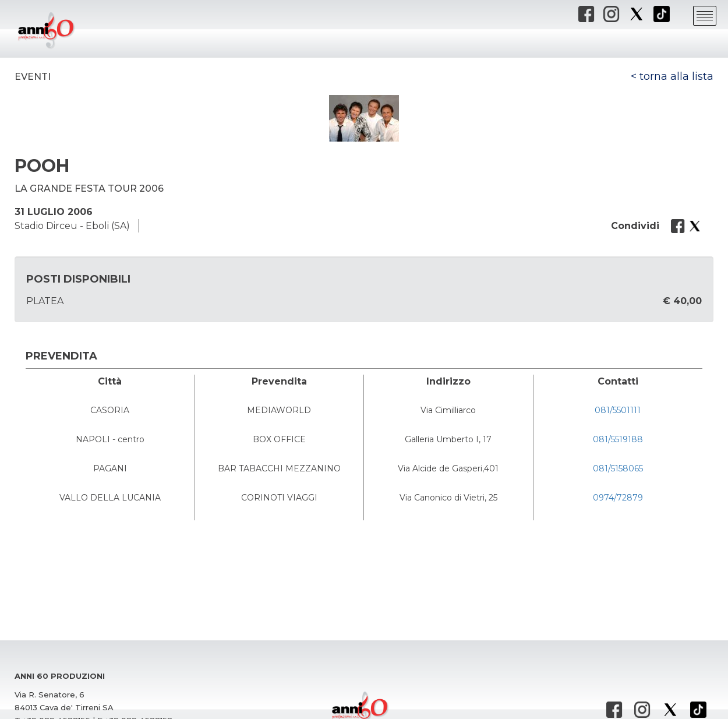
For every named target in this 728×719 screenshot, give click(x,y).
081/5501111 (618, 410)
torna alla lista (676, 76)
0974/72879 (618, 498)
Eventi (33, 77)
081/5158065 (618, 468)
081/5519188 (618, 439)
